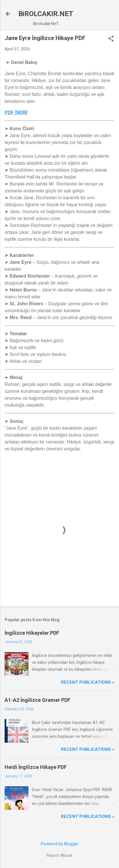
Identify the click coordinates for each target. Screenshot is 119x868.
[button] (111, 39)
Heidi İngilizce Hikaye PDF (36, 767)
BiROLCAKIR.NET (46, 14)
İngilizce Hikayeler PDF (32, 633)
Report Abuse (59, 855)
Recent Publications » (88, 682)
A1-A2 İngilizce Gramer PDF (38, 700)
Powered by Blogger (60, 844)
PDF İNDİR (16, 112)
